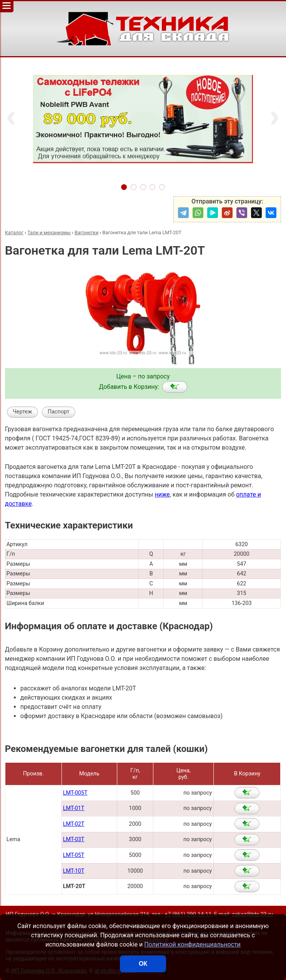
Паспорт (59, 412)
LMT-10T (74, 871)
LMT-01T (74, 808)
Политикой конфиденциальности (192, 944)
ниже (162, 494)
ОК (143, 964)
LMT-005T (75, 793)
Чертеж (22, 412)
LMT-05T (74, 855)
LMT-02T (74, 824)
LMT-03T (74, 839)
